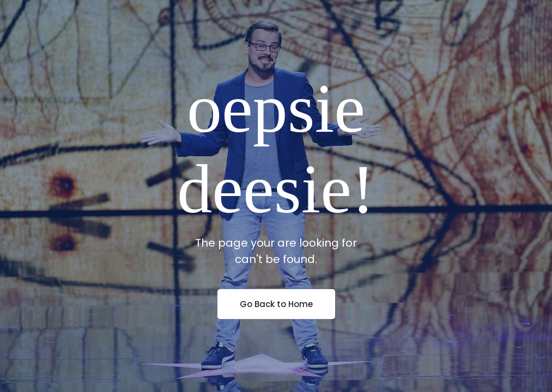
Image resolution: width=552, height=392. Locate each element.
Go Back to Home (276, 304)
